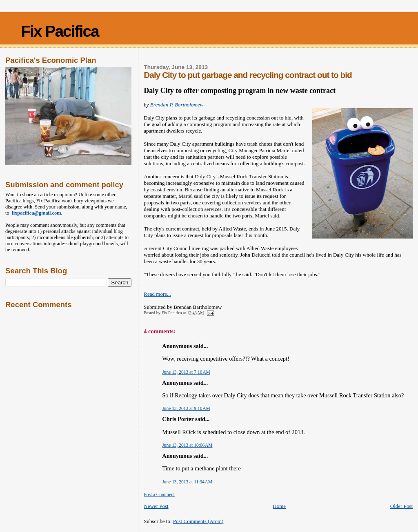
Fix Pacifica (60, 31)
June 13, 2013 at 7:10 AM (186, 372)
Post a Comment (159, 494)
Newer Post (156, 506)
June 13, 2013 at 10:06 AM (187, 445)
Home (279, 506)
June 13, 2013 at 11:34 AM (187, 482)
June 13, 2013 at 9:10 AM (186, 408)
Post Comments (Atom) (198, 521)
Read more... (157, 294)
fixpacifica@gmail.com (35, 213)
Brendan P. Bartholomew (177, 105)
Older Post (401, 506)
